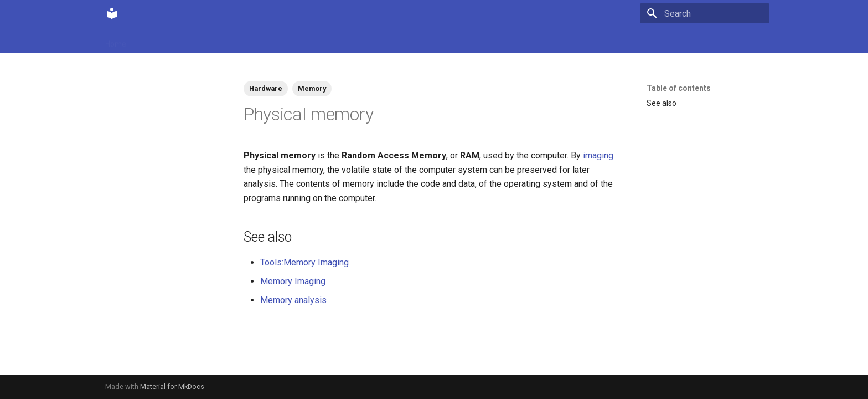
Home (116, 40)
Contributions (217, 40)
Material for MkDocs (172, 387)
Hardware (266, 88)
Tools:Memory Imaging (304, 262)
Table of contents (679, 88)
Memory (312, 88)
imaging (598, 155)
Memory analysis (293, 300)
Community (160, 40)
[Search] (705, 13)
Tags (263, 40)
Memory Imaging (293, 281)
